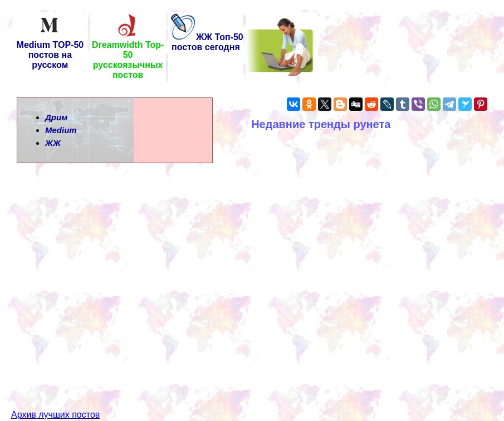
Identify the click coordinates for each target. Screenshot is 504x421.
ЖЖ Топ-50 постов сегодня (206, 42)
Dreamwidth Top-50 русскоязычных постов (128, 56)
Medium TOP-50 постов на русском (50, 51)
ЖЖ (53, 143)
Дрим (56, 117)
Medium (61, 130)
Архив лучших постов (55, 395)
